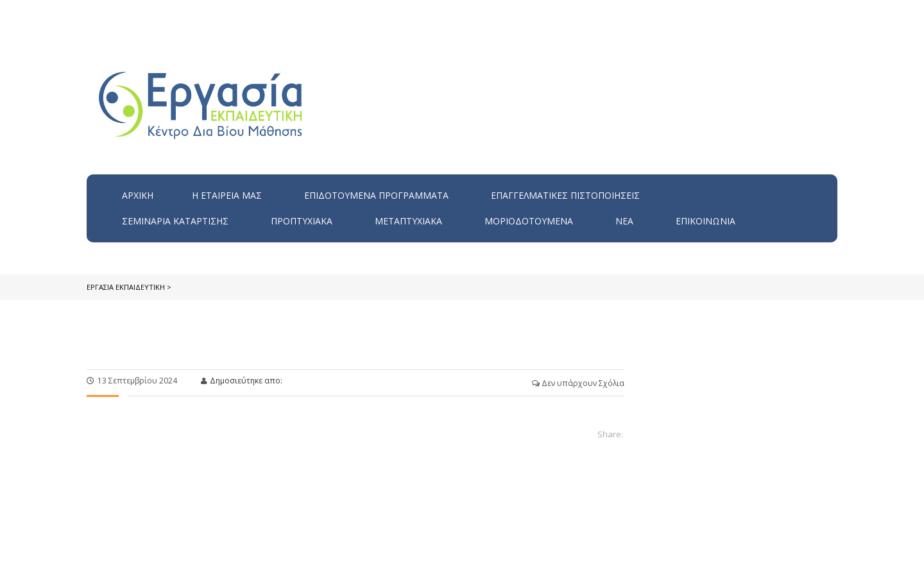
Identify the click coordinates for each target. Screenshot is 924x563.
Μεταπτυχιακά (408, 221)
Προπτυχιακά (302, 221)
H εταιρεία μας (227, 195)
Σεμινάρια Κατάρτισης (175, 221)
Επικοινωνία (706, 221)
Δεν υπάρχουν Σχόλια (578, 383)
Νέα (624, 221)
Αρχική (138, 195)
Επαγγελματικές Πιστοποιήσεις (565, 195)
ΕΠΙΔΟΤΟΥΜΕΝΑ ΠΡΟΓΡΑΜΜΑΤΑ (376, 195)
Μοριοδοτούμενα (529, 221)
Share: (610, 434)
